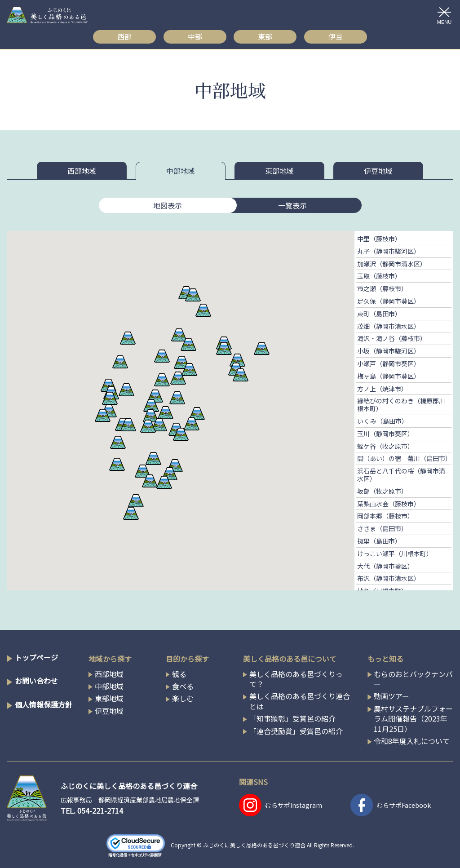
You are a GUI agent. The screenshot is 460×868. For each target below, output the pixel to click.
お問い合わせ (36, 681)
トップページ (36, 657)
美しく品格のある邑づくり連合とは (300, 701)
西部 (124, 36)
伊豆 (336, 36)
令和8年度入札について (412, 741)
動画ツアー (391, 696)
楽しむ (183, 698)
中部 (195, 36)
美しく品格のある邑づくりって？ (296, 679)
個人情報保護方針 (44, 704)
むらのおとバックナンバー (413, 679)
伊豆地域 (378, 171)
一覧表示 (292, 205)
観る (179, 674)
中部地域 (181, 171)
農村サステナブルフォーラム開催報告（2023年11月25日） (413, 719)
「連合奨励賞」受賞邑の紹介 (296, 731)
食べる (183, 686)
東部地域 (279, 171)
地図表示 (168, 205)
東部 (265, 36)
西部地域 (82, 171)
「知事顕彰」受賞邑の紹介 (292, 718)
